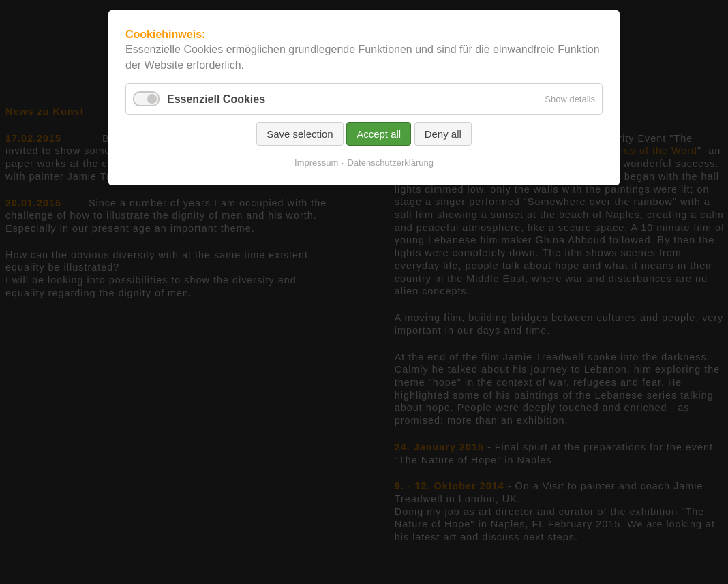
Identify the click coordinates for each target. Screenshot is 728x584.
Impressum (316, 163)
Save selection (300, 134)
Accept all (379, 134)
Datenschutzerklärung (390, 163)
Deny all (443, 134)
